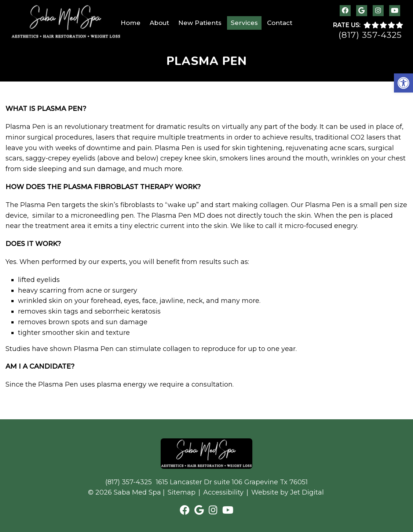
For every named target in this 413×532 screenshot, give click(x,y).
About (159, 23)
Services (244, 23)
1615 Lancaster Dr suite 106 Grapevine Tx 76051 (232, 482)
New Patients (200, 23)
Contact (280, 23)
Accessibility (223, 492)
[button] (403, 83)
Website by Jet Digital (288, 492)
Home (131, 23)
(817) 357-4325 (370, 35)
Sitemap (182, 492)
